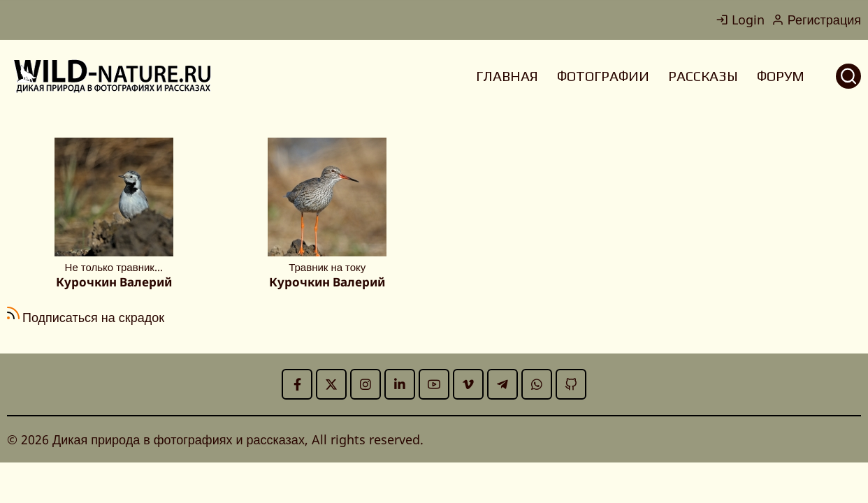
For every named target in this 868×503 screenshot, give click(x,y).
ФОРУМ (781, 76)
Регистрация (816, 20)
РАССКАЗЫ (703, 76)
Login (740, 20)
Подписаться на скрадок (93, 317)
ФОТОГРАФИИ (603, 76)
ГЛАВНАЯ (507, 76)
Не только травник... (114, 267)
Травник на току (327, 267)
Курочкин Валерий (114, 282)
